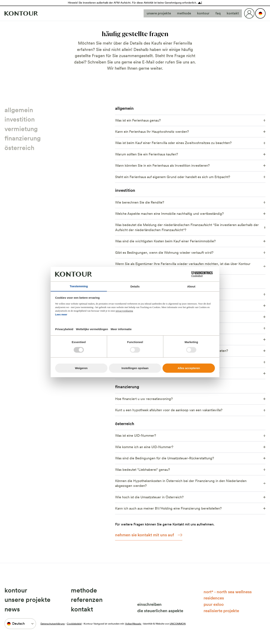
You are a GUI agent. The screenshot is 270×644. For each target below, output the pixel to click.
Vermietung (21, 129)
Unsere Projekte (159, 13)
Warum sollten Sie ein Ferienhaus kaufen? (190, 154)
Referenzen (87, 600)
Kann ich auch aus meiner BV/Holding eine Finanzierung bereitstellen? (190, 508)
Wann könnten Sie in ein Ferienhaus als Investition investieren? (190, 165)
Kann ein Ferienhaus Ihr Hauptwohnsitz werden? (190, 132)
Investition (20, 119)
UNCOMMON (178, 624)
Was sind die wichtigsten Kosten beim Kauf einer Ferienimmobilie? (190, 241)
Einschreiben (149, 604)
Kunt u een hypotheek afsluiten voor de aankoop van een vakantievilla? (190, 410)
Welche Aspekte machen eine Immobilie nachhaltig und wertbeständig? (190, 214)
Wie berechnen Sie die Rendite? (190, 202)
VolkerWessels (133, 624)
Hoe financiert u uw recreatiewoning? (190, 399)
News (12, 609)
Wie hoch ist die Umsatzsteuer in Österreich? (190, 497)
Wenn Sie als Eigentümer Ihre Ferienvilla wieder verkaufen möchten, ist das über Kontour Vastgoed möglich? (190, 266)
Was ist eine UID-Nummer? (190, 435)
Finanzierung (23, 138)
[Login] (249, 13)
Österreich (19, 148)
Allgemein (19, 110)
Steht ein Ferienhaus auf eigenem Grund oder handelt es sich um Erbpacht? (190, 177)
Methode (184, 13)
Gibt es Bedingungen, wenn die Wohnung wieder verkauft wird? (190, 253)
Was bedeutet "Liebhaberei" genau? (190, 470)
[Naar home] (21, 13)
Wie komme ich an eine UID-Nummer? (190, 447)
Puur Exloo (214, 604)
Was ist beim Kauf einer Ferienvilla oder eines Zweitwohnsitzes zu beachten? (190, 143)
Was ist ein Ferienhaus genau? (190, 120)
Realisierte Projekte (221, 611)
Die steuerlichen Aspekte (160, 611)
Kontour (203, 13)
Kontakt (233, 13)
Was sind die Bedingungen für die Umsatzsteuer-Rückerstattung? (190, 458)
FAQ (218, 13)
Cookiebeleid (74, 624)
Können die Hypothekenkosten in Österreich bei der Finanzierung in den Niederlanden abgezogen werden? (190, 483)
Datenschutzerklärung (53, 624)
